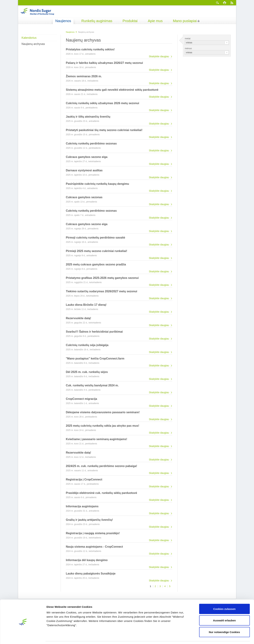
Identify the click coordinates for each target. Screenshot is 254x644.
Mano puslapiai (185, 21)
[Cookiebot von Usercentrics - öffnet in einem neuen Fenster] (23, 637)
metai (188, 38)
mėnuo (188, 48)
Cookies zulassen (224, 598)
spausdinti (225, 3)
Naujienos (63, 21)
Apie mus (155, 21)
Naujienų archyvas (33, 44)
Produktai (130, 21)
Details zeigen (189, 637)
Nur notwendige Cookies (224, 621)
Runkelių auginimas (97, 21)
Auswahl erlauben (224, 609)
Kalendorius (29, 38)
